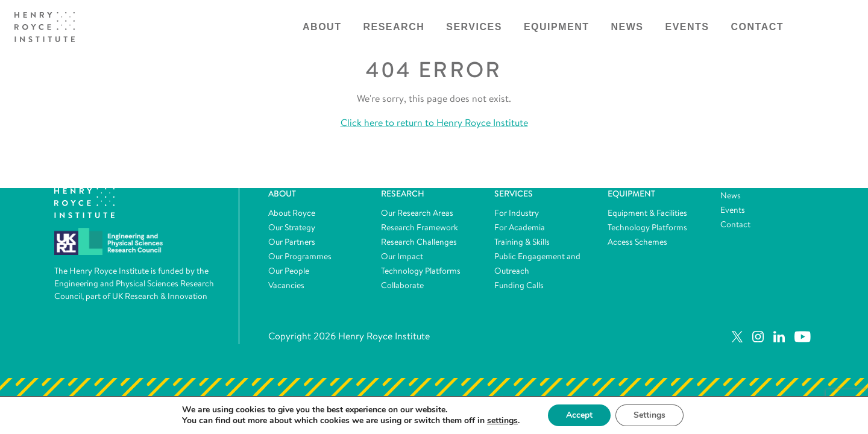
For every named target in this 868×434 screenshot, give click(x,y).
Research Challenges (419, 242)
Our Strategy (292, 227)
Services (474, 27)
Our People (289, 271)
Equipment (557, 27)
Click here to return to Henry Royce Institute (434, 123)
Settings (649, 415)
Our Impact (402, 256)
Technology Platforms (421, 271)
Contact (758, 27)
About (322, 27)
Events (687, 27)
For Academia (520, 227)
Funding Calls (519, 285)
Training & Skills (522, 242)
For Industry (517, 213)
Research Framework (420, 227)
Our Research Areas (417, 213)
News (627, 27)
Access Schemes (637, 242)
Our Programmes (300, 256)
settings (502, 421)
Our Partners (292, 242)
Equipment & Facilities (647, 213)
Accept (579, 415)
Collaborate (402, 285)
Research (394, 27)
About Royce (292, 213)
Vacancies (286, 285)
